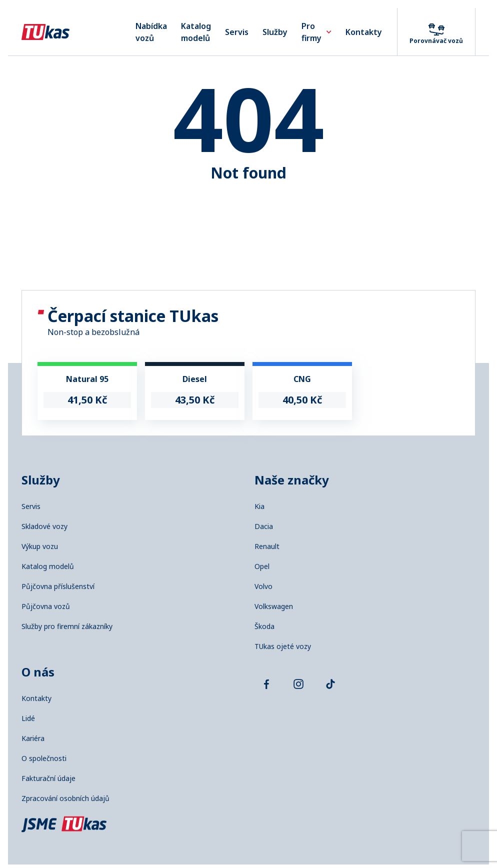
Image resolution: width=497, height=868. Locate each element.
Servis (237, 32)
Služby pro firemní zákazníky (67, 626)
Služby (275, 32)
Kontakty (364, 32)
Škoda (264, 626)
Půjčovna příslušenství (58, 586)
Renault (267, 546)
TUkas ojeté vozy (283, 646)
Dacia (264, 526)
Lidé (28, 718)
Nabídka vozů (151, 32)
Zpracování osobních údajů (65, 798)
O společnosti (44, 758)
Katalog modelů (196, 32)
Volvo (263, 586)
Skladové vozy (44, 526)
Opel (262, 566)
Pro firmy (316, 32)
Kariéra (33, 738)
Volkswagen (274, 606)
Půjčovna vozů (46, 606)
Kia (259, 506)
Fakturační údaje (48, 778)
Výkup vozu (40, 546)
